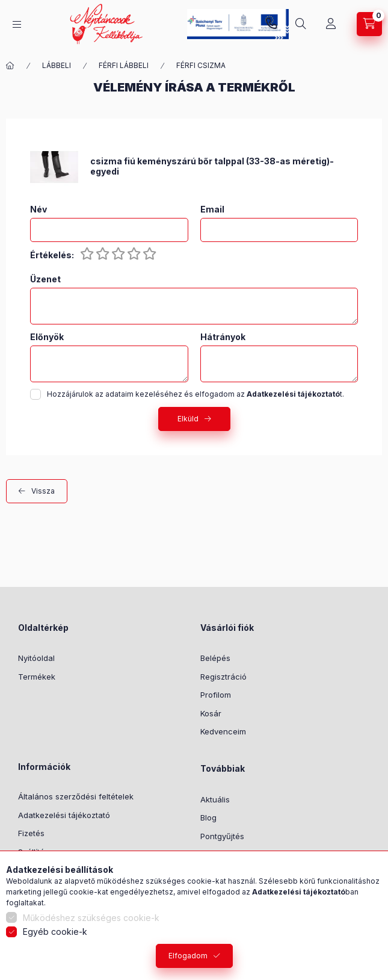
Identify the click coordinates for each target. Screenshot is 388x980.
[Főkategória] (10, 66)
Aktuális (215, 799)
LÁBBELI (57, 65)
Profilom (216, 695)
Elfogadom (188, 956)
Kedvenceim (223, 731)
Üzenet (45, 279)
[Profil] (331, 24)
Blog (208, 817)
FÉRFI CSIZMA (201, 65)
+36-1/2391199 (271, 24)
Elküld (188, 419)
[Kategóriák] (17, 24)
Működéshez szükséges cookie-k (91, 918)
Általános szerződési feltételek (76, 796)
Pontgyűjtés (222, 836)
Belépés (215, 658)
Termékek (37, 677)
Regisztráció (223, 677)
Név (38, 209)
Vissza (43, 491)
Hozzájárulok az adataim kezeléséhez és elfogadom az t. (196, 394)
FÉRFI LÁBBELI (124, 65)
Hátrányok (223, 337)
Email (212, 209)
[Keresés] (301, 24)
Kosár (211, 713)
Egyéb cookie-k (55, 932)
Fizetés (31, 833)
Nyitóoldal (36, 658)
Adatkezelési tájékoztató (64, 815)
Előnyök (47, 337)
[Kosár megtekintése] (369, 24)
